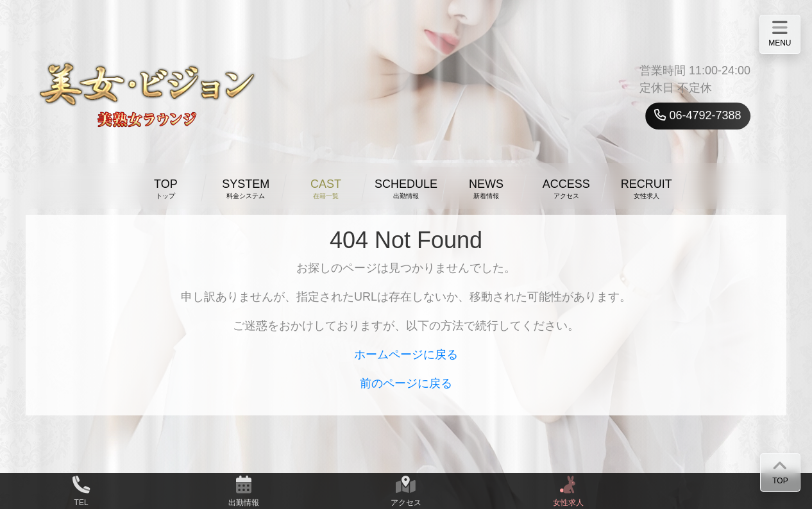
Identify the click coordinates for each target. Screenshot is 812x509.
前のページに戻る (406, 383)
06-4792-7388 (698, 115)
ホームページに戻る (406, 355)
